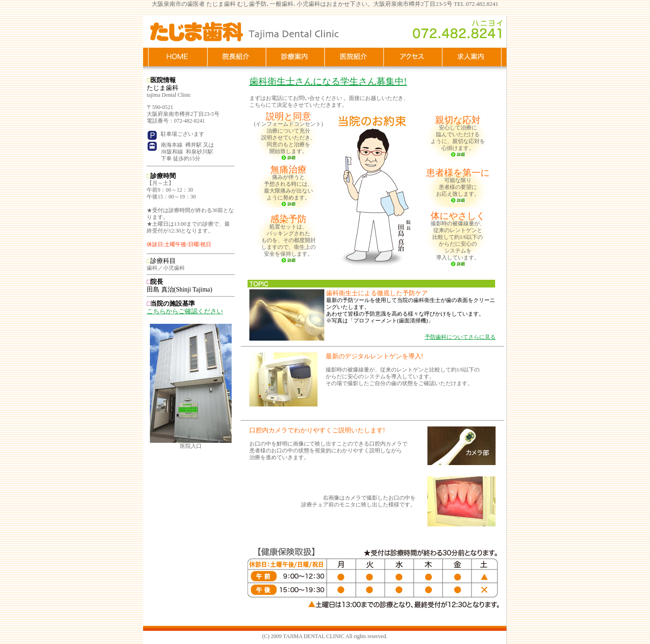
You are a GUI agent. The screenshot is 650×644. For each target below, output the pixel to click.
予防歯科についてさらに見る (460, 337)
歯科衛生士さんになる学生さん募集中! (328, 81)
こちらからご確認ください (185, 311)
